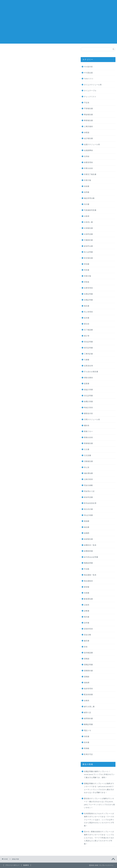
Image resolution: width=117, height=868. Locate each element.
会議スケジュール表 (92, 144)
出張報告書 (88, 228)
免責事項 (26, 865)
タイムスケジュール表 (93, 85)
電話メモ (88, 730)
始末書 (87, 318)
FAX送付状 (88, 67)
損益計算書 (88, 390)
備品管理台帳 (89, 198)
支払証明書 (88, 396)
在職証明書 (88, 300)
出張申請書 (88, 234)
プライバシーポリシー (12, 865)
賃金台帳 (88, 635)
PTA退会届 (88, 73)
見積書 (87, 593)
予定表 (87, 103)
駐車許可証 (88, 754)
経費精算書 (88, 551)
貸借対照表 (88, 629)
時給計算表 (88, 408)
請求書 (87, 623)
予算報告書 (88, 109)
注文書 (87, 449)
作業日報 (88, 180)
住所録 (87, 156)
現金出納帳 (88, 485)
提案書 (87, 384)
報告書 (87, 306)
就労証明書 (88, 348)
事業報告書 (88, 120)
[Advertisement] (58, 27)
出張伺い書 (88, 222)
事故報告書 (88, 115)
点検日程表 (88, 479)
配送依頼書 (88, 695)
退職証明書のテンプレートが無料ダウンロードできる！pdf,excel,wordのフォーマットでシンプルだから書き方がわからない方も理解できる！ (99, 788)
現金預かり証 (89, 491)
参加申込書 (88, 246)
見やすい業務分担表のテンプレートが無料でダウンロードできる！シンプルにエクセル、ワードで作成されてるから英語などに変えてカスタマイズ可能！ (99, 838)
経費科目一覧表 (90, 545)
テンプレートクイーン (59, 5)
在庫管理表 (88, 288)
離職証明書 (88, 724)
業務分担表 (88, 437)
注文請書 (88, 455)
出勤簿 (87, 216)
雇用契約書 (88, 719)
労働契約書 (88, 240)
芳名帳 (87, 569)
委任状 (87, 324)
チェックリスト (90, 97)
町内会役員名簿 (90, 503)
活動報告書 (88, 461)
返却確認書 (88, 653)
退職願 (87, 677)
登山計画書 (88, 515)
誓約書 (87, 617)
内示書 (87, 204)
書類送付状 (88, 413)
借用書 (87, 192)
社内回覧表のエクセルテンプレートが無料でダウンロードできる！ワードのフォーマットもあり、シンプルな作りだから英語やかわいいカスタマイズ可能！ (99, 820)
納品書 (87, 527)
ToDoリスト (89, 79)
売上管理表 (88, 312)
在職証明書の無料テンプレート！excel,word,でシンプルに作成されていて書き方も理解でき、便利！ (99, 775)
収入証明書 (88, 252)
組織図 (87, 533)
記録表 (87, 605)
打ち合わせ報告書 (91, 372)
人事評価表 (88, 127)
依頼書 (87, 186)
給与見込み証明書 (91, 557)
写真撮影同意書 (90, 210)
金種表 (87, 701)
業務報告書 (88, 443)
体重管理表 (88, 162)
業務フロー (88, 431)
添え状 (87, 467)
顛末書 (87, 742)
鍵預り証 (88, 713)
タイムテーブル (90, 91)
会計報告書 (88, 138)
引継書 (87, 360)
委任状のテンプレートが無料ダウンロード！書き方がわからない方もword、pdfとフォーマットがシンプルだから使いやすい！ (99, 803)
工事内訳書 (88, 354)
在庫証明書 (88, 294)
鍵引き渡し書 (89, 707)
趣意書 (87, 641)
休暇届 (87, 133)
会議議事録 (88, 150)
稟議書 (87, 521)
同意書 (87, 270)
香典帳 (87, 748)
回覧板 (87, 282)
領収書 (87, 737)
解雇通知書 (88, 599)
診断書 (87, 611)
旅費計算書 (88, 402)
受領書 (87, 264)
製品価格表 (88, 581)
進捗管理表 (88, 689)
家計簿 (87, 336)
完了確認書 (88, 330)
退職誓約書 (88, 671)
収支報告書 (88, 258)
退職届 (87, 659)
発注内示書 (88, 509)
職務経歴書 (88, 563)
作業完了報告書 (90, 174)
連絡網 (87, 683)
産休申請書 (88, 497)
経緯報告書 (88, 539)
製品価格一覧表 (90, 575)
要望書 (87, 587)
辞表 (86, 647)
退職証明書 (88, 665)
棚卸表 (87, 426)
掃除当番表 (88, 378)
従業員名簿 (88, 366)
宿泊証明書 (88, 342)
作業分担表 (88, 168)
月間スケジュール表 (92, 420)
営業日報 (88, 276)
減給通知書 (88, 473)
